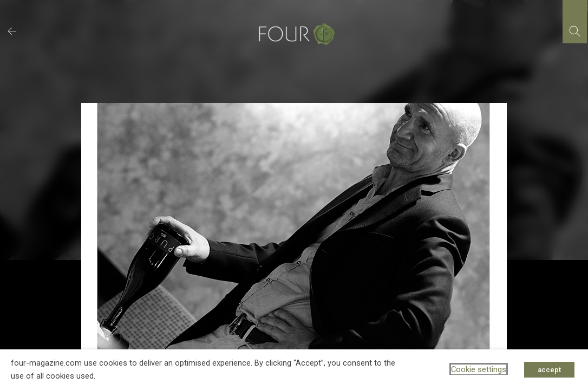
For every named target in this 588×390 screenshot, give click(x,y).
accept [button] (549, 370)
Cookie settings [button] (479, 369)
